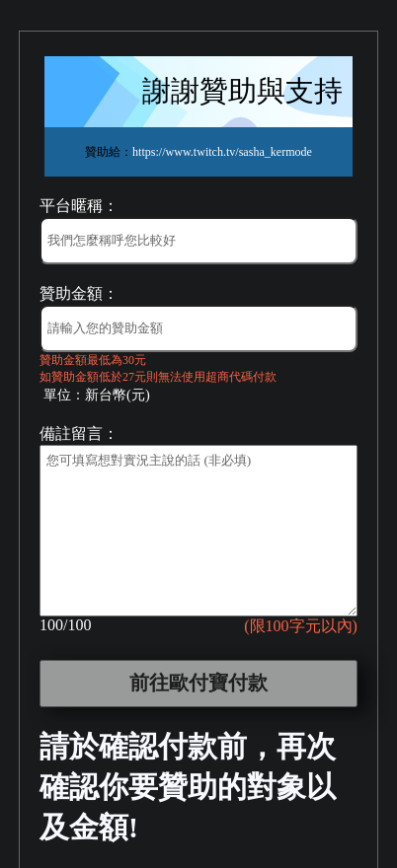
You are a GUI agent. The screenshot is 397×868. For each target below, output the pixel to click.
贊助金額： (79, 293)
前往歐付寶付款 (198, 683)
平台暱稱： (79, 206)
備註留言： (79, 434)
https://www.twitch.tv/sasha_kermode (222, 152)
